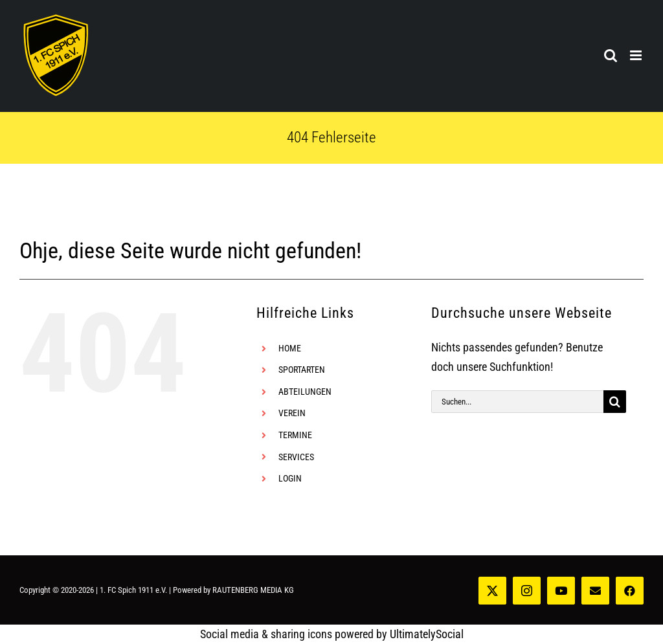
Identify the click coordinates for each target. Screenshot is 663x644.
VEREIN (292, 413)
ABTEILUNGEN (305, 392)
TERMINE (295, 435)
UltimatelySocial (427, 634)
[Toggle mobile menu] (637, 55)
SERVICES (296, 457)
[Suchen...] (517, 402)
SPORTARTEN (302, 370)
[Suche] (615, 402)
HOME (290, 348)
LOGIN (290, 478)
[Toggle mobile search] (611, 55)
